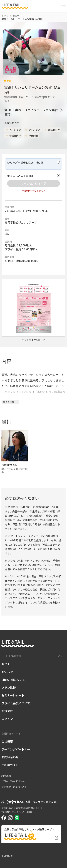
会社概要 (7, 741)
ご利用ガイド (10, 765)
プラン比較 (9, 687)
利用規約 (6, 776)
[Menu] (63, 6)
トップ (5, 16)
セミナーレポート (13, 695)
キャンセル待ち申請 (34, 183)
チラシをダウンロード (34, 340)
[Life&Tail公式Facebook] (4, 818)
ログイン (7, 719)
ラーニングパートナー (16, 749)
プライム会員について (16, 703)
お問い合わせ (10, 757)
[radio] (33, 164)
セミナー (17, 16)
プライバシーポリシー (13, 781)
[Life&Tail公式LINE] (17, 818)
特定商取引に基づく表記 (14, 787)
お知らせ (7, 672)
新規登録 (7, 711)
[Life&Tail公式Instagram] (10, 818)
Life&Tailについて (13, 680)
